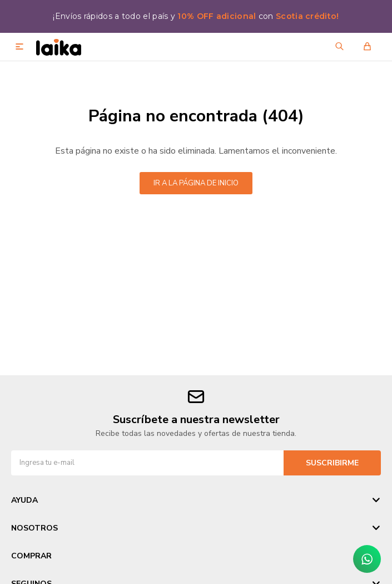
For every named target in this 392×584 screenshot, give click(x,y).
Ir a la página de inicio (196, 183)
